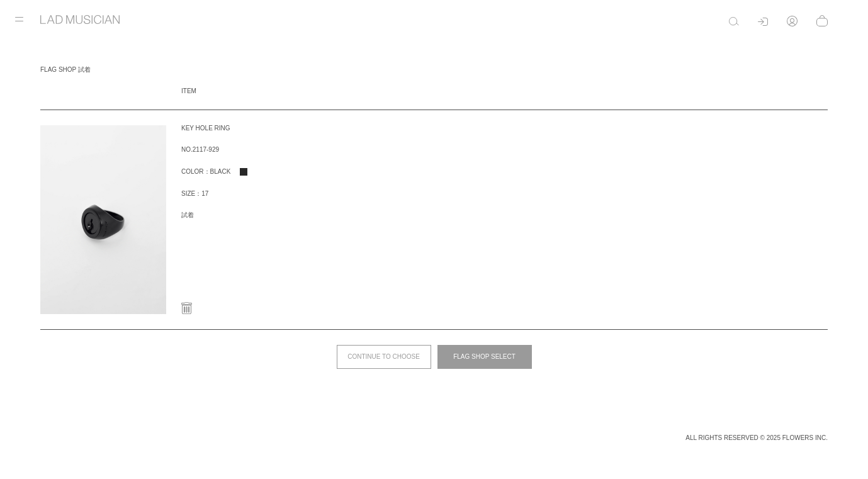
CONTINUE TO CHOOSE (384, 357)
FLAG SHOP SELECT (484, 357)
